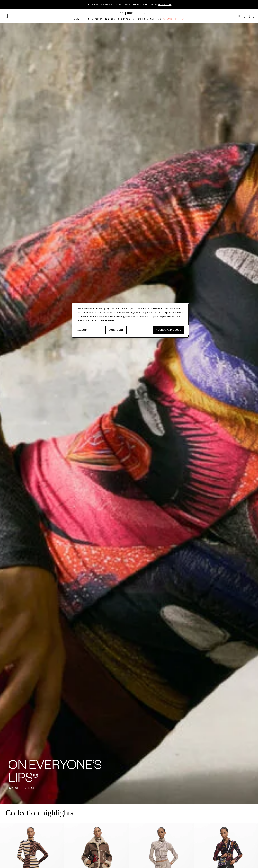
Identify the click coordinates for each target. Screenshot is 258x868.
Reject (82, 330)
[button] (120, 13)
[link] (239, 16)
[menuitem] (120, 16)
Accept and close (168, 330)
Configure (116, 330)
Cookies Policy (107, 321)
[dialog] (130, 321)
